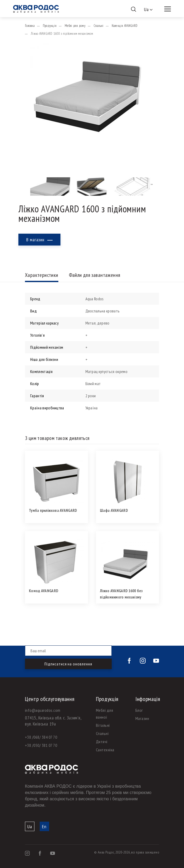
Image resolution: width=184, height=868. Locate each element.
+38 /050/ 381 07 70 (41, 745)
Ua (30, 827)
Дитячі (102, 742)
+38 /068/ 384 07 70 (41, 737)
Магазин (142, 718)
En (44, 827)
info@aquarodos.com (43, 710)
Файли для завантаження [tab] (95, 275)
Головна (30, 26)
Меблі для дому (75, 26)
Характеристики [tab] (42, 275)
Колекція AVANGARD (125, 26)
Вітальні (103, 725)
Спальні (99, 26)
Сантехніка (105, 750)
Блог (139, 710)
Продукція (50, 26)
